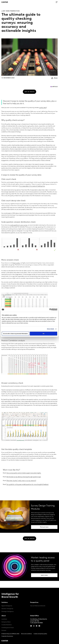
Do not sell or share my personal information (15, 334)
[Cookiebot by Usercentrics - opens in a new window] (51, 310)
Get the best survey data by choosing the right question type (24, 477)
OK (44, 334)
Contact (4, 630)
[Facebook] (37, 626)
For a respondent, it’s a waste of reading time (32, 186)
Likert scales (16, 263)
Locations (4, 619)
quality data (43, 108)
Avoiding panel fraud (8, 628)
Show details (51, 329)
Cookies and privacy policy (40, 634)
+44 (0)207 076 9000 (37, 623)
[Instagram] (34, 626)
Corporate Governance (7, 636)
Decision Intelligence (7, 609)
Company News (6, 622)
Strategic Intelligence (8, 612)
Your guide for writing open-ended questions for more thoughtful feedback (28, 484)
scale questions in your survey (19, 225)
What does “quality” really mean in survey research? (21, 481)
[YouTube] (31, 626)
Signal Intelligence (7, 606)
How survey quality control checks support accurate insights (24, 473)
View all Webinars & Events (38, 606)
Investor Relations (7, 625)
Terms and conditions (26, 634)
